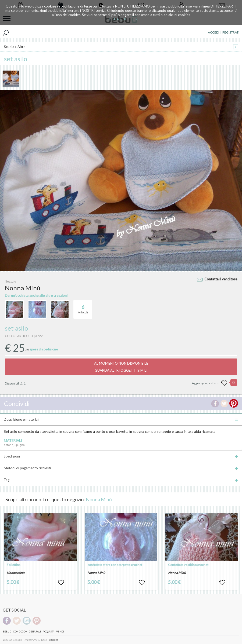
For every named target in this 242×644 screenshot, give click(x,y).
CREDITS (54, 640)
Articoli (83, 307)
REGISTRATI (231, 32)
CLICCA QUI (116, 19)
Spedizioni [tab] (121, 456)
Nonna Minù (99, 499)
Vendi (60, 632)
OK (135, 19)
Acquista (49, 632)
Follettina (14, 565)
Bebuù (7, 632)
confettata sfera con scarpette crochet (115, 565)
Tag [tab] (121, 480)
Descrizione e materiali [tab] (121, 419)
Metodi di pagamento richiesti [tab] (121, 468)
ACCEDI (213, 32)
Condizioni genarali (27, 632)
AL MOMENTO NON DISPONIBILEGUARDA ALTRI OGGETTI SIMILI (121, 367)
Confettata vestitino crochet (188, 565)
